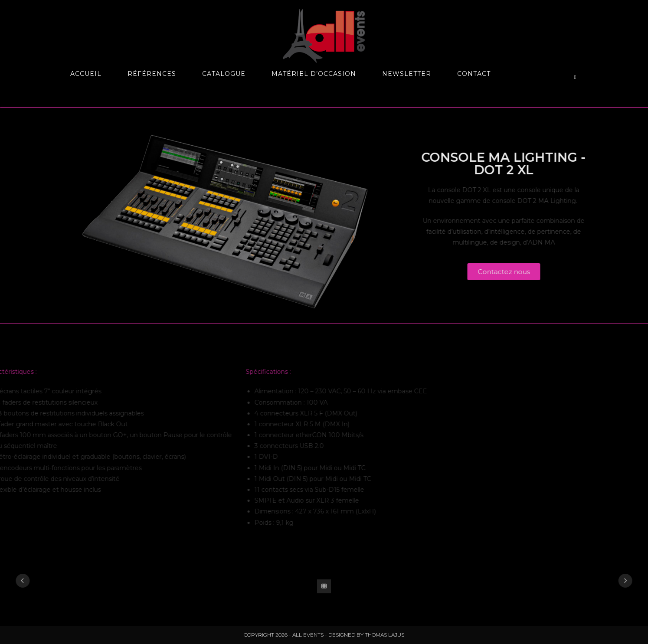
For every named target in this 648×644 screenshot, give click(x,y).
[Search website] (575, 77)
